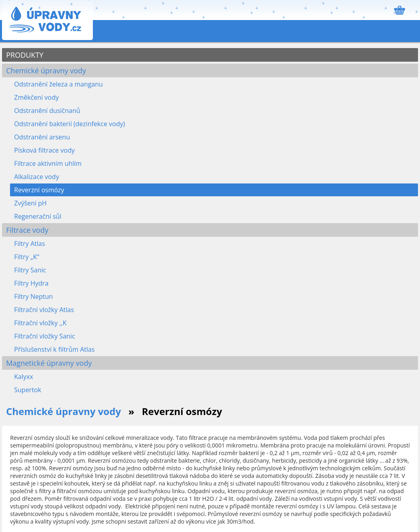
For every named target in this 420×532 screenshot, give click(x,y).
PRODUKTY (25, 55)
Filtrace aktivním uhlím (48, 163)
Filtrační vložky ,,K (40, 323)
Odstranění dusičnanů (47, 111)
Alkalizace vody (36, 177)
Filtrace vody (27, 230)
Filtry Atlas (29, 244)
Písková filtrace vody (44, 150)
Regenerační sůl (38, 216)
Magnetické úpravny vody (49, 363)
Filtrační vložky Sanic (44, 336)
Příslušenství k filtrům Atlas (54, 349)
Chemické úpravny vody (46, 71)
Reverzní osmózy (39, 190)
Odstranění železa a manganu (58, 84)
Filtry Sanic (30, 270)
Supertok (28, 390)
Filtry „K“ (27, 257)
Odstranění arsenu (42, 137)
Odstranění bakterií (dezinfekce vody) (69, 124)
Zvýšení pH (30, 203)
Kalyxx (24, 377)
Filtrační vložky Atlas (44, 310)
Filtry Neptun (33, 296)
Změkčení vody (36, 97)
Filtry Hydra (31, 283)
